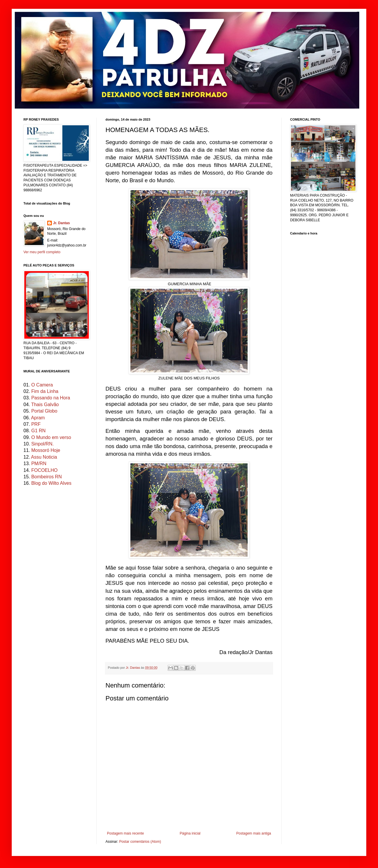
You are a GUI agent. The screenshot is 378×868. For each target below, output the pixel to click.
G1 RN (39, 431)
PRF (36, 424)
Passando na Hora (51, 398)
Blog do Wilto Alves (51, 483)
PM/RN (39, 463)
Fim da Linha (45, 391)
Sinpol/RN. (42, 444)
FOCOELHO (45, 470)
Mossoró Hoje (46, 450)
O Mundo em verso (51, 437)
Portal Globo (44, 411)
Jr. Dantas (133, 668)
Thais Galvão (45, 405)
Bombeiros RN (47, 477)
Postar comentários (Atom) (140, 842)
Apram (38, 418)
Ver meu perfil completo (42, 252)
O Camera (42, 385)
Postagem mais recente (125, 833)
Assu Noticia (44, 457)
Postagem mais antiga (254, 833)
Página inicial (190, 833)
